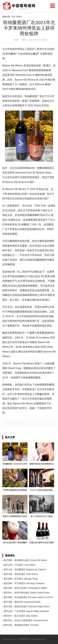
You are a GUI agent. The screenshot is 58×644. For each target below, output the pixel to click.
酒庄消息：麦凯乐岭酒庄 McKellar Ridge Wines (27, 606)
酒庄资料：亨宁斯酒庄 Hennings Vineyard (24, 583)
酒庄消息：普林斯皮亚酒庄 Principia (21, 625)
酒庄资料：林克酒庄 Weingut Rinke (21, 579)
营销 (19, 17)
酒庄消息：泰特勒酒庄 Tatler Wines (21, 574)
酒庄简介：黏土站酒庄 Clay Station (21, 616)
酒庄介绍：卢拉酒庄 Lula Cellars (19, 565)
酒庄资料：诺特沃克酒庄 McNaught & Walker (26, 588)
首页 (13, 17)
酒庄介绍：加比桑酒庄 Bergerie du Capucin (25, 569)
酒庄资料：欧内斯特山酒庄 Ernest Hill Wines (25, 560)
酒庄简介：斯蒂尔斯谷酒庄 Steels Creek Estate (27, 593)
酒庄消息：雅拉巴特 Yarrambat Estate (22, 602)
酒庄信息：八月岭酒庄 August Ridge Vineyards (26, 611)
